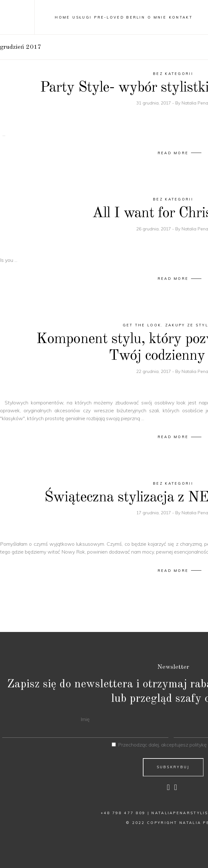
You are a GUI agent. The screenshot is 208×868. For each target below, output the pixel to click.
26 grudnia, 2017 (154, 229)
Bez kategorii (173, 74)
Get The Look (142, 325)
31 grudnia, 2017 (154, 103)
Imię (85, 719)
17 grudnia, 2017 (154, 513)
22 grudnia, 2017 (154, 371)
